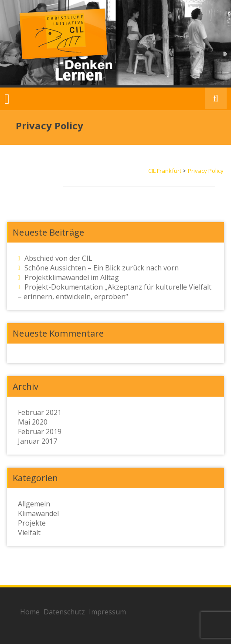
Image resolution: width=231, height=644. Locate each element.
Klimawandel (38, 513)
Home (30, 612)
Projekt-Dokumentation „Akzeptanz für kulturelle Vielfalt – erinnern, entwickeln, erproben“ (115, 292)
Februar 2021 (40, 412)
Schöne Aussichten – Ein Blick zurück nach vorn (102, 268)
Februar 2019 (40, 432)
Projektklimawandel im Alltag (72, 277)
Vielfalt (29, 533)
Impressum (107, 612)
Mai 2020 (33, 422)
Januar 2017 (37, 441)
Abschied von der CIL (58, 258)
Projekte (32, 523)
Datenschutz (64, 612)
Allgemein (34, 504)
